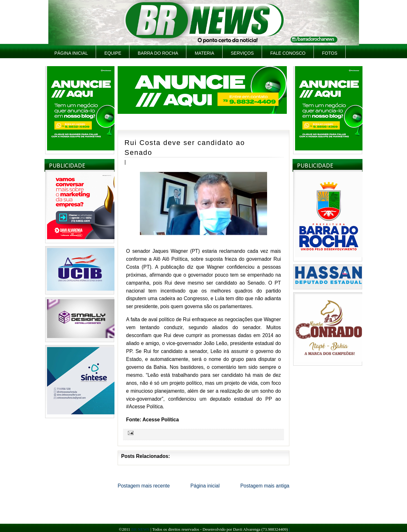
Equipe (113, 53)
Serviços (242, 53)
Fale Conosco (288, 53)
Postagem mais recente (144, 486)
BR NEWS (140, 529)
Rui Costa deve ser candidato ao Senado (185, 148)
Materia (204, 53)
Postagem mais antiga (265, 486)
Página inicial (71, 53)
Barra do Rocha (158, 53)
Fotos (330, 53)
